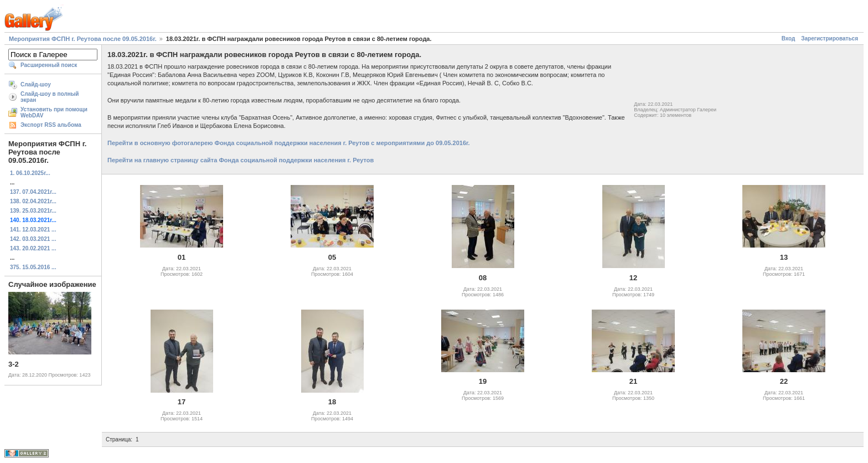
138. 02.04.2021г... (33, 201)
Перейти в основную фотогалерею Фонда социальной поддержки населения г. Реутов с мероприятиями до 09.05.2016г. (289, 143)
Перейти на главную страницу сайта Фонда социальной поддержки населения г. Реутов (241, 160)
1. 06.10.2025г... (30, 173)
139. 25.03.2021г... (33, 211)
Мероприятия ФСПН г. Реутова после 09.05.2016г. (83, 39)
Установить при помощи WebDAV (54, 112)
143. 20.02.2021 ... (33, 248)
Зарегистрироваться (830, 38)
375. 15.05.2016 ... (33, 267)
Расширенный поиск (49, 65)
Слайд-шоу (36, 84)
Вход (789, 38)
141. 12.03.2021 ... (33, 230)
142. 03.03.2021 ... (33, 239)
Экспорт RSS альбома (51, 125)
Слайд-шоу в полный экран (50, 97)
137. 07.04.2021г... (33, 192)
